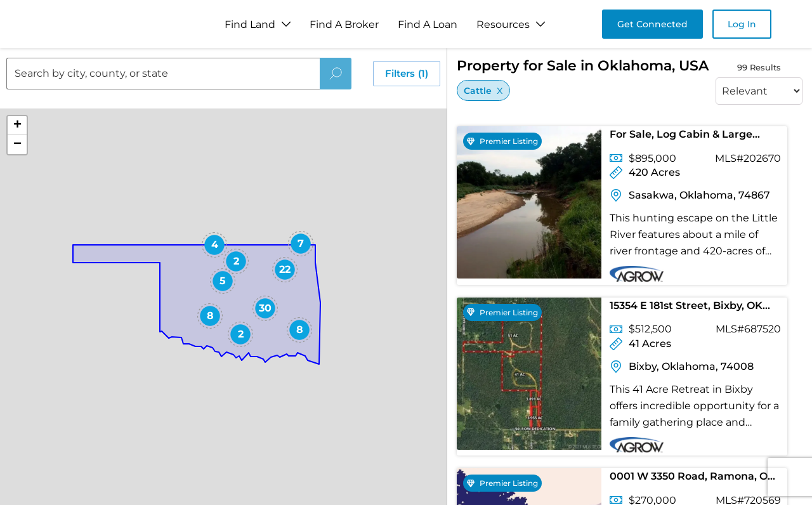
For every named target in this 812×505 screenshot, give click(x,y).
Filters (407, 74)
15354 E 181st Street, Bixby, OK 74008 (686, 308)
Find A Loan (428, 24)
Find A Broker (344, 24)
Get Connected (652, 24)
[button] (214, 245)
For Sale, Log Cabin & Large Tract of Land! (681, 137)
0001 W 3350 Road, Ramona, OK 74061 (692, 479)
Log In (742, 24)
